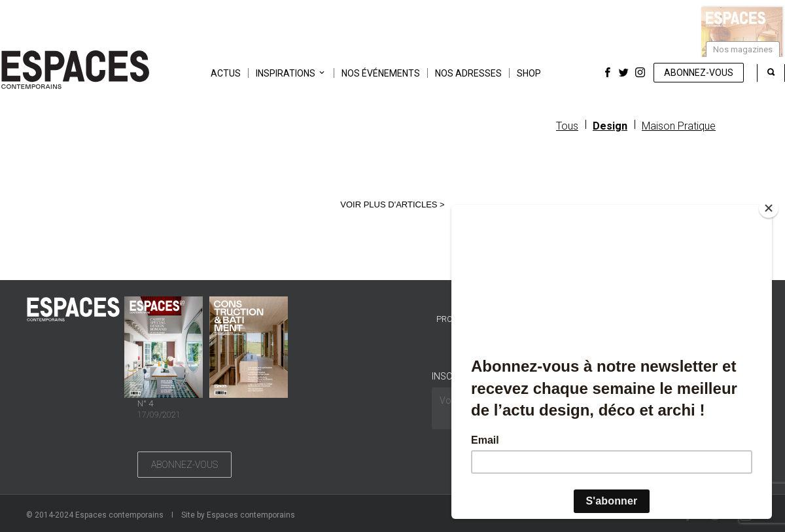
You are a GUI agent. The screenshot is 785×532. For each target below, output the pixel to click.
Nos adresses (468, 73)
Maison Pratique (679, 126)
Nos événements (381, 73)
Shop (529, 73)
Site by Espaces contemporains (238, 515)
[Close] (769, 208)
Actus (226, 73)
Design (610, 126)
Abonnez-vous (699, 73)
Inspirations (286, 73)
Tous (567, 126)
